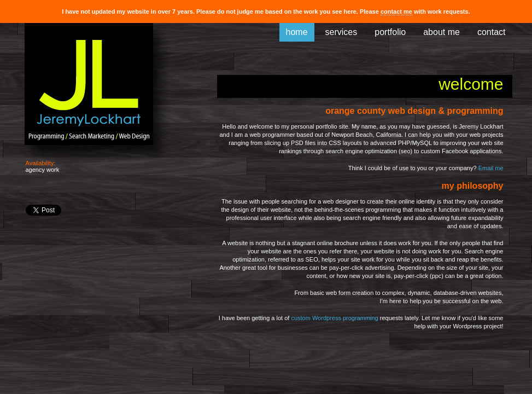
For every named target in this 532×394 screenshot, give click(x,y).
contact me (396, 11)
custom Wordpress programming (334, 318)
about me (442, 32)
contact (492, 32)
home (297, 32)
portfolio (390, 32)
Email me (491, 168)
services (341, 32)
